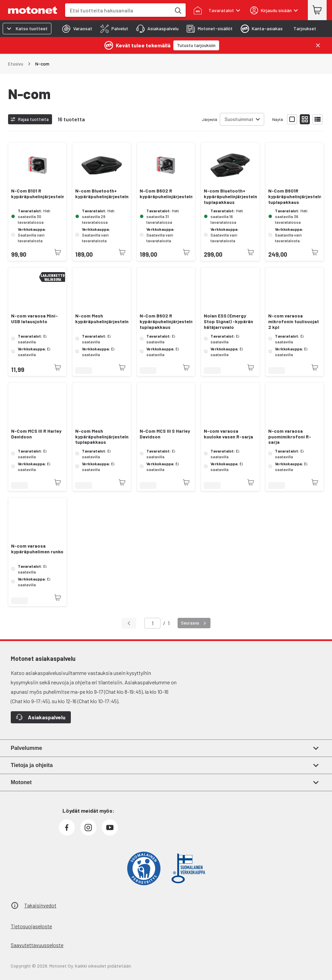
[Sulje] (318, 45)
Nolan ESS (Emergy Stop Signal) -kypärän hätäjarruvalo (228, 322)
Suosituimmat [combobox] (239, 119)
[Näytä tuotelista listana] (318, 119)
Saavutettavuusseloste (37, 945)
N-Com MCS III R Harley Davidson (36, 434)
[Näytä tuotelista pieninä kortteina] (305, 119)
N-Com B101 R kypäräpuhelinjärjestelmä (37, 194)
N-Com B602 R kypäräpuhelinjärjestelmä (166, 194)
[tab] (75, 29)
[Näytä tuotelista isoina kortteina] (292, 119)
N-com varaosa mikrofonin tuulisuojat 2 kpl (294, 322)
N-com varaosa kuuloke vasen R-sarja (228, 434)
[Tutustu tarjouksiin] (196, 45)
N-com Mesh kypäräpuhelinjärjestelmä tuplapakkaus (102, 437)
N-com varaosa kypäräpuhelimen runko (37, 549)
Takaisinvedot (40, 905)
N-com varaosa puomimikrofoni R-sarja (290, 437)
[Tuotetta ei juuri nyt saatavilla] (58, 252)
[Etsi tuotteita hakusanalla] (178, 10)
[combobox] (118, 10)
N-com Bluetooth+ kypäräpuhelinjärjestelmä (102, 194)
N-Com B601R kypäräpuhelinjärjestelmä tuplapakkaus (295, 197)
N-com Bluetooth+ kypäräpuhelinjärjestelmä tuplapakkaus (230, 197)
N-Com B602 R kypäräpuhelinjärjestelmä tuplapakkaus (166, 322)
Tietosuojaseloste (31, 926)
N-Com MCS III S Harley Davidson (165, 434)
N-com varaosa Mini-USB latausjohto (34, 319)
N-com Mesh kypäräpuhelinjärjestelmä (102, 319)
